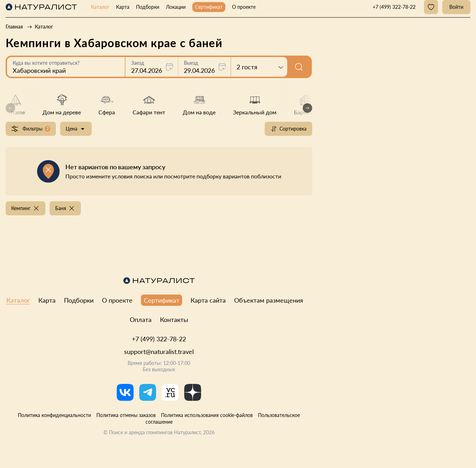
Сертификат (209, 7)
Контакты (174, 320)
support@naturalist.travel (159, 352)
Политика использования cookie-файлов (207, 415)
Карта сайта (208, 300)
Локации (176, 7)
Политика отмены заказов (126, 415)
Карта (123, 7)
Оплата (141, 320)
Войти (456, 7)
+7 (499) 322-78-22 (159, 339)
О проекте (244, 7)
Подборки (148, 7)
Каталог (100, 7)
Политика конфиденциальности (54, 415)
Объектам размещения (269, 300)
